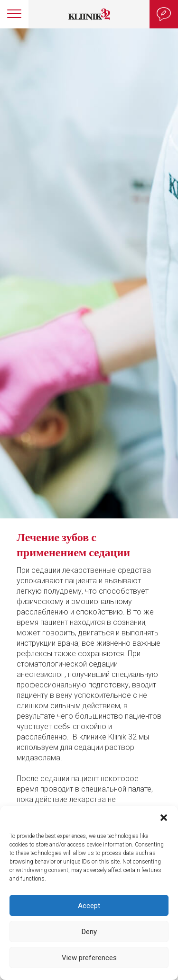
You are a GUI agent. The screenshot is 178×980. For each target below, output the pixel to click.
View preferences (89, 958)
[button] (164, 818)
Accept (89, 906)
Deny (89, 932)
